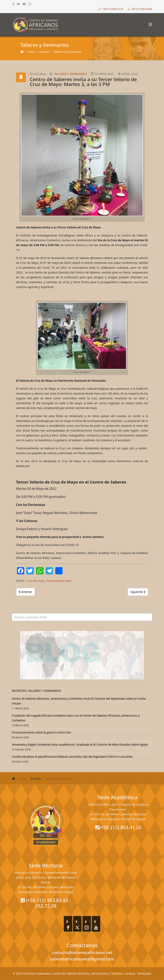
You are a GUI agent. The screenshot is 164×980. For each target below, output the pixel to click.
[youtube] (24, 4)
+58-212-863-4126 (113, 9)
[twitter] (18, 4)
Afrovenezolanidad (59, 581)
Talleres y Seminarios (67, 52)
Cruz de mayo (36, 581)
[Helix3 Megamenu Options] (149, 23)
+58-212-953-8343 (142, 9)
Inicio (31, 52)
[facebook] (13, 4)
